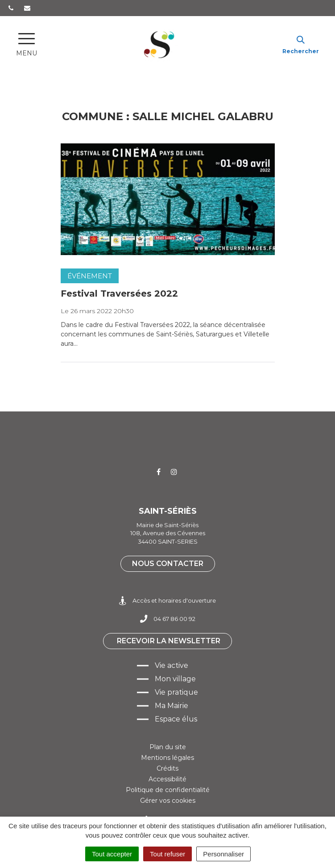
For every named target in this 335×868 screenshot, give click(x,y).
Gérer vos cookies (168, 801)
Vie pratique (176, 692)
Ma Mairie (172, 706)
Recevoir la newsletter (169, 641)
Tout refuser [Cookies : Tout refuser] (167, 854)
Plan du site (168, 747)
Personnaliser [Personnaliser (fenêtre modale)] (223, 854)
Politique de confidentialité (168, 790)
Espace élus (176, 719)
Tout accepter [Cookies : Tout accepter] (112, 854)
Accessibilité (167, 779)
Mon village (175, 679)
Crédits (167, 768)
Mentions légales (167, 758)
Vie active (172, 665)
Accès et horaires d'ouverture (167, 601)
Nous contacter (168, 564)
